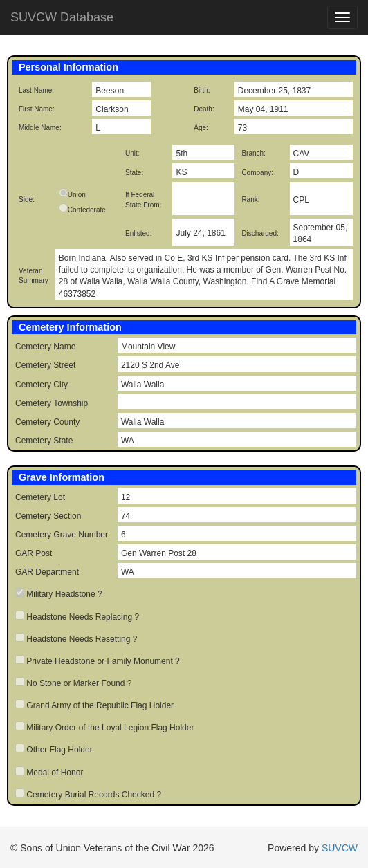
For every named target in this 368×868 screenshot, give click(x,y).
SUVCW (340, 848)
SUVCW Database (62, 17)
